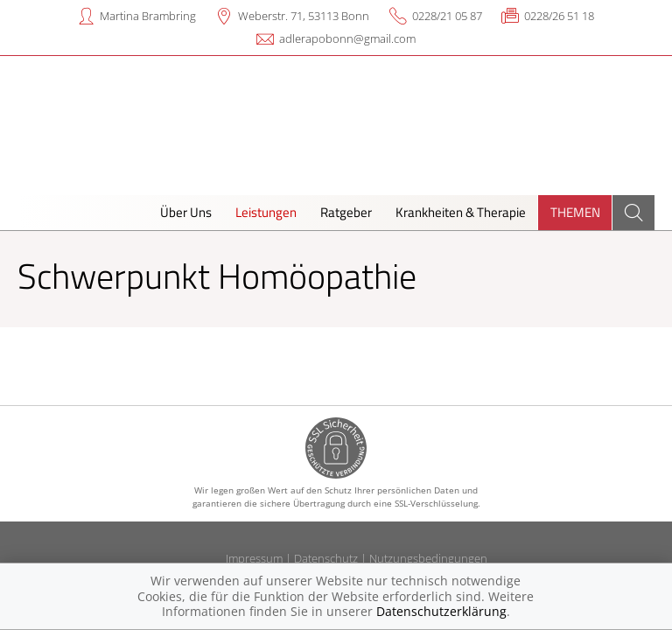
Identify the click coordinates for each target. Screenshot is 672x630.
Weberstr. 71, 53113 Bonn (304, 16)
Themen (575, 212)
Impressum (254, 558)
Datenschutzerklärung (441, 611)
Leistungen (266, 212)
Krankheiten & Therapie (461, 212)
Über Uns (186, 212)
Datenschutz (326, 558)
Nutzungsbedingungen (428, 558)
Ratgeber (346, 212)
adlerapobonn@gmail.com (347, 38)
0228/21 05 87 (447, 16)
